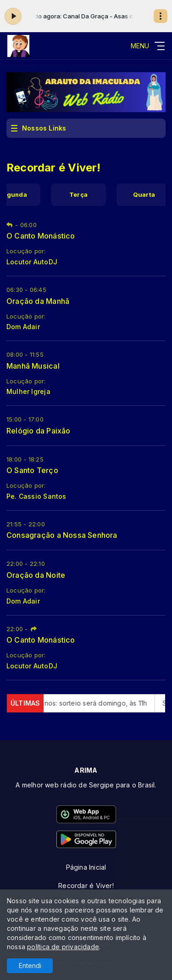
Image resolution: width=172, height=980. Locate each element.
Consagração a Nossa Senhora (62, 535)
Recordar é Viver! (86, 886)
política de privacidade (63, 947)
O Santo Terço (32, 470)
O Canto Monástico (41, 236)
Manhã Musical (33, 366)
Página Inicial (86, 867)
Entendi (30, 966)
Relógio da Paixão (39, 431)
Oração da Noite (36, 575)
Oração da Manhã (38, 301)
